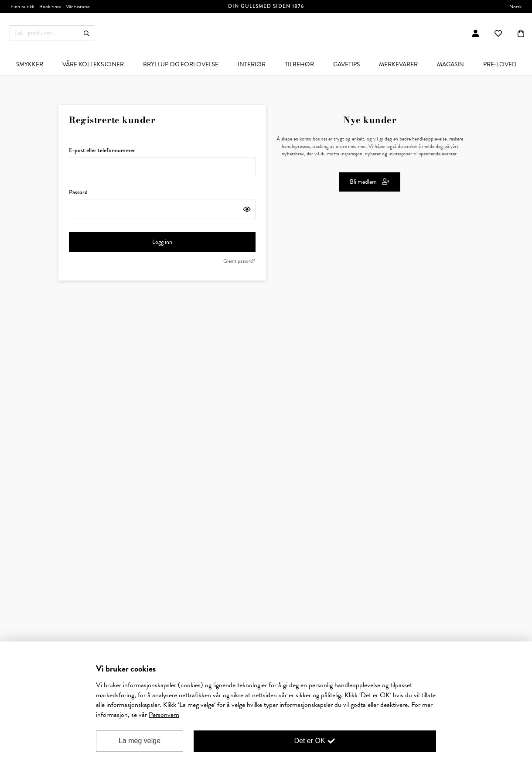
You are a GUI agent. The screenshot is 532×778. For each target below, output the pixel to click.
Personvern (164, 715)
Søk (87, 33)
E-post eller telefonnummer (162, 161)
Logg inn (198, 242)
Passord (162, 203)
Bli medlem (370, 182)
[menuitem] (30, 64)
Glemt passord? (239, 261)
